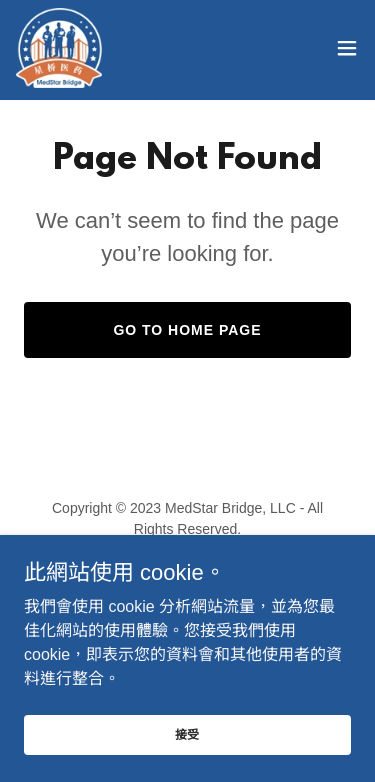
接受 (188, 762)
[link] (59, 48)
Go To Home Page (187, 330)
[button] (347, 48)
